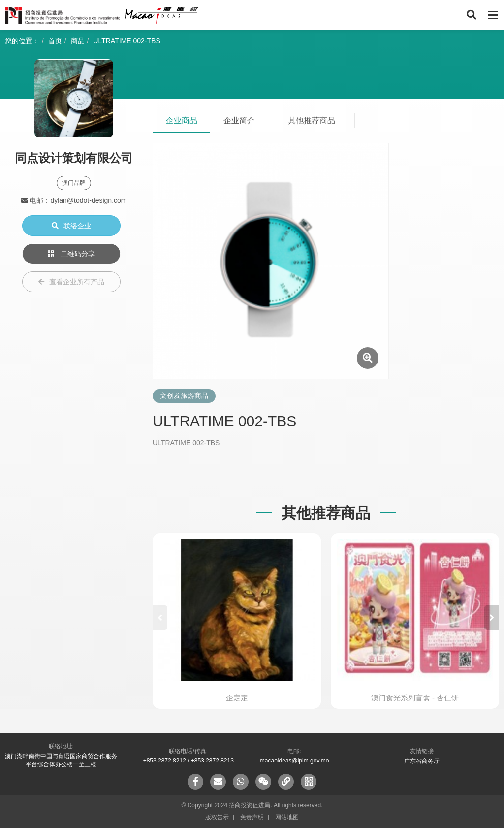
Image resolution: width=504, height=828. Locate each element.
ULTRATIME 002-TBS (126, 41)
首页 (55, 41)
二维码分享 (71, 254)
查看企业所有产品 (71, 282)
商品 (78, 41)
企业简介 (239, 120)
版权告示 (217, 817)
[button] (492, 618)
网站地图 (287, 817)
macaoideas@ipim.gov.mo (295, 761)
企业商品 (182, 120)
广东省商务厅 (422, 761)
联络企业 (71, 226)
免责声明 (252, 817)
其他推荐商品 (312, 120)
